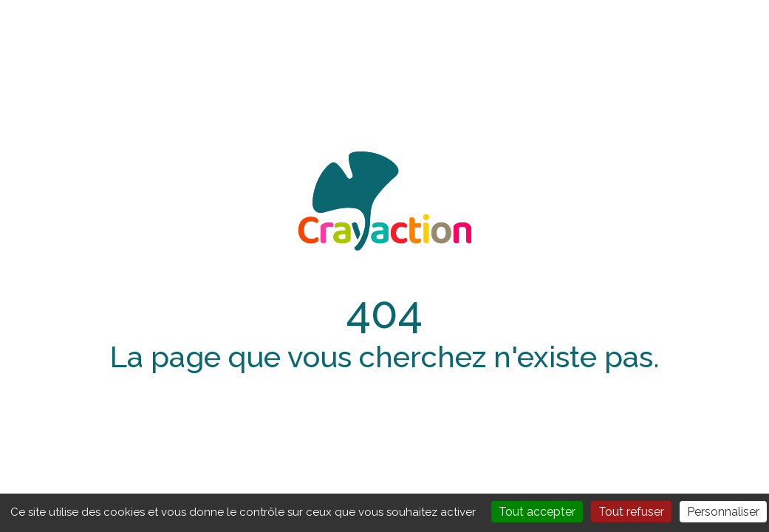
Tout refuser (631, 512)
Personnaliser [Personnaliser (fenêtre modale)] (723, 512)
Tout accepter (537, 512)
